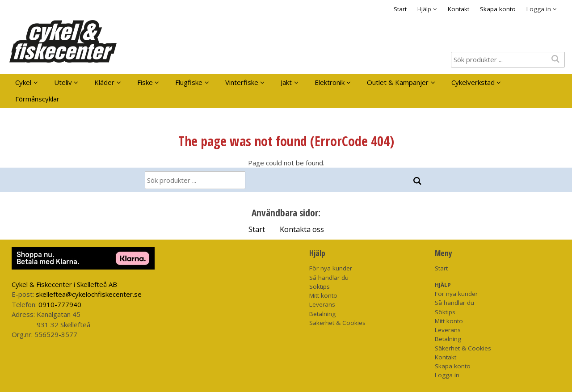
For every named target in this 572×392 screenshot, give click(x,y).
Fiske (145, 82)
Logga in (447, 375)
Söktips (320, 287)
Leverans (322, 304)
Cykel (23, 82)
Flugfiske (189, 82)
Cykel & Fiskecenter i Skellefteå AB (64, 284)
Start (400, 9)
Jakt (286, 82)
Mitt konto (323, 295)
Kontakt (458, 9)
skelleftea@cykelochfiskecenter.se (89, 294)
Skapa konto (498, 9)
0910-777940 (60, 304)
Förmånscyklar (37, 99)
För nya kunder (331, 268)
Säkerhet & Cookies (337, 323)
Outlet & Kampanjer (398, 82)
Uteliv (63, 82)
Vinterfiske (242, 82)
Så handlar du (329, 278)
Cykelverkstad (473, 82)
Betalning (322, 314)
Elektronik (330, 82)
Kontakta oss (302, 229)
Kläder (104, 82)
